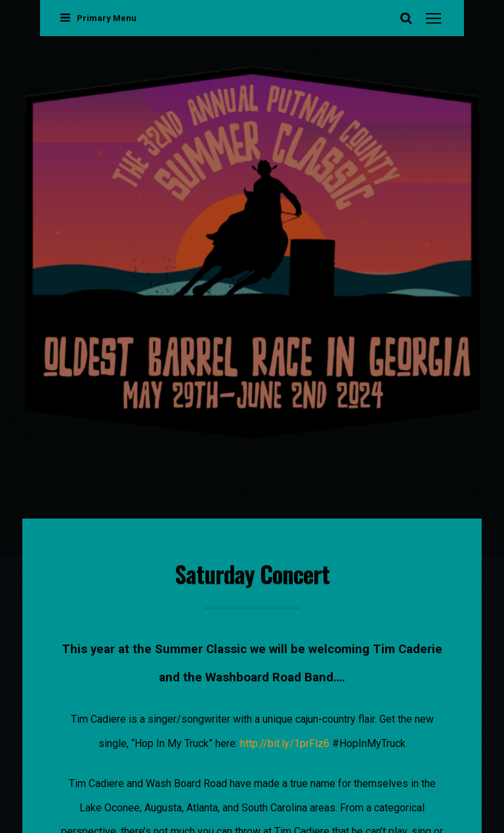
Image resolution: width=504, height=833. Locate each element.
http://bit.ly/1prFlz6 (285, 743)
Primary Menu (98, 18)
